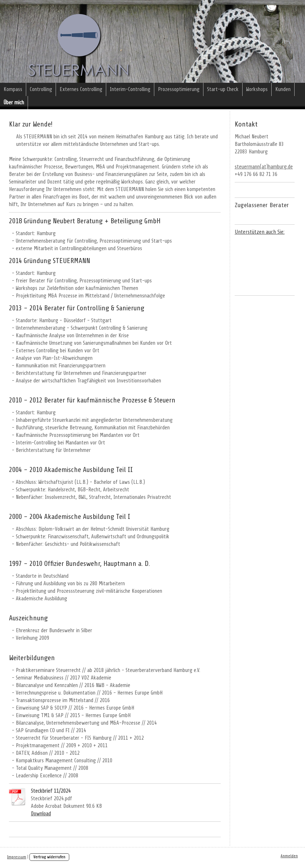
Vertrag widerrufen (49, 857)
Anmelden (289, 856)
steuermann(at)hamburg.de (264, 167)
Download (41, 814)
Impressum (17, 857)
